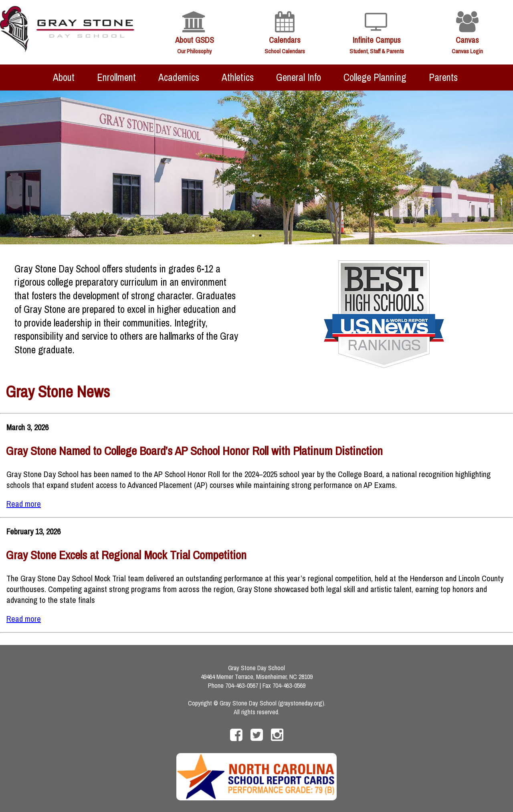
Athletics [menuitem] (238, 77)
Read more (24, 504)
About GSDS (195, 40)
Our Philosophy (194, 51)
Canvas (467, 40)
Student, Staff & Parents (377, 51)
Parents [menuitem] (443, 77)
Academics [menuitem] (179, 77)
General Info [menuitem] (299, 77)
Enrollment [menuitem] (116, 77)
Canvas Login (467, 51)
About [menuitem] (64, 77)
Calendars (285, 40)
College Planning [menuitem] (375, 77)
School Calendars (285, 51)
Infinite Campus (377, 40)
